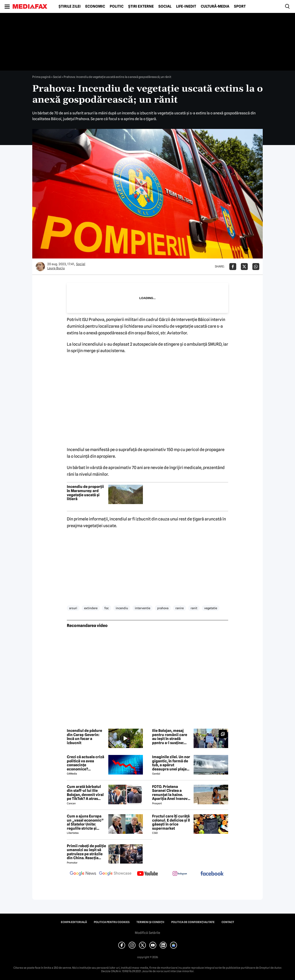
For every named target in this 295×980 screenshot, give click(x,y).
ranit (194, 608)
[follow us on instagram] (180, 874)
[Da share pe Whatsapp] (256, 267)
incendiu (122, 608)
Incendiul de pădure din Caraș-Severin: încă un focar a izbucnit (84, 737)
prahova (163, 608)
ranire (180, 608)
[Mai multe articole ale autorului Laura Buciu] (40, 267)
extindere (91, 608)
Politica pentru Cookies (112, 922)
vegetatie (211, 608)
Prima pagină (41, 77)
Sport (240, 6)
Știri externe (141, 6)
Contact (228, 922)
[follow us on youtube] (147, 874)
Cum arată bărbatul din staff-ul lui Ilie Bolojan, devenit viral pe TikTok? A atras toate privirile (85, 793)
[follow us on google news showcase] (115, 874)
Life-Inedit (186, 6)
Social (165, 6)
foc (107, 608)
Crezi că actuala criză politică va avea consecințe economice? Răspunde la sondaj (86, 763)
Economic (95, 6)
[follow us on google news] (83, 874)
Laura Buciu (56, 268)
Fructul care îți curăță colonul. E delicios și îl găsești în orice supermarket (171, 822)
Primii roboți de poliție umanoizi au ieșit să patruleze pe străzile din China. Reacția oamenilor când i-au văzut (86, 852)
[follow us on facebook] (212, 874)
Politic (117, 6)
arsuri (73, 608)
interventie (143, 608)
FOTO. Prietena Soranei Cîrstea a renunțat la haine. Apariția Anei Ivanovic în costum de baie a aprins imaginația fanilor (171, 793)
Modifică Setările (147, 933)
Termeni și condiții (150, 922)
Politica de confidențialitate (193, 922)
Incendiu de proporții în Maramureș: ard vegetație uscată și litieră (85, 493)
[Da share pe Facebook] (233, 267)
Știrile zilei (70, 6)
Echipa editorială (74, 922)
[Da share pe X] (244, 267)
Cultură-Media (215, 6)
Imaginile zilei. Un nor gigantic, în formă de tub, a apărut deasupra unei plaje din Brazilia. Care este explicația (171, 763)
